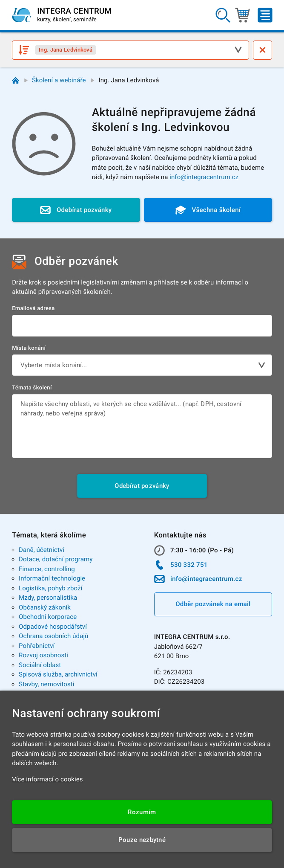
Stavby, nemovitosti (47, 684)
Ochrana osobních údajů (53, 636)
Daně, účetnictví (42, 550)
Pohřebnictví (37, 646)
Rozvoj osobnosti (43, 655)
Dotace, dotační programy (56, 559)
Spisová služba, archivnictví (58, 674)
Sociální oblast (40, 665)
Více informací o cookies (47, 779)
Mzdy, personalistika (48, 598)
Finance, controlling (47, 569)
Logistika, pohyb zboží (50, 588)
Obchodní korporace (48, 617)
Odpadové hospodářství (53, 627)
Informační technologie (52, 578)
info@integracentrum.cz (204, 177)
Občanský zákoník (45, 607)
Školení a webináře (59, 80)
